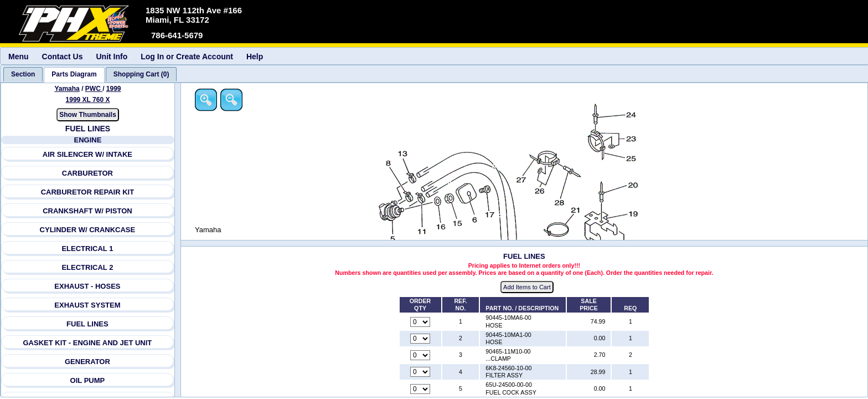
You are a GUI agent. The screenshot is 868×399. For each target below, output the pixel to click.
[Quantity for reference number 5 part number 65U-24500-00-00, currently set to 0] (421, 389)
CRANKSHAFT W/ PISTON (87, 211)
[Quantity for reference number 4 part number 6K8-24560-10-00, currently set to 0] (421, 372)
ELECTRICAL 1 (88, 249)
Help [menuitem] (255, 57)
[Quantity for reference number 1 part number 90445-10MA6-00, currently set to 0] (421, 322)
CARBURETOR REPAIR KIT (88, 192)
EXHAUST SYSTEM (88, 305)
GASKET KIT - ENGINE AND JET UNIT (88, 343)
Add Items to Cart (528, 288)
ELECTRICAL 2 (88, 267)
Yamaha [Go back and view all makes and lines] (67, 89)
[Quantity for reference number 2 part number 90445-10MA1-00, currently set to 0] (421, 339)
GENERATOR (87, 362)
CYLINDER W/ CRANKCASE (88, 230)
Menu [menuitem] (19, 57)
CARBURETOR (87, 173)
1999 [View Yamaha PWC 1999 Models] (114, 89)
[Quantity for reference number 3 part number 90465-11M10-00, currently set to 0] (421, 356)
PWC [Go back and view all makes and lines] (94, 89)
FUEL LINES (87, 324)
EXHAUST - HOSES (88, 286)
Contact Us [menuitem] (63, 57)
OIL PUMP (88, 380)
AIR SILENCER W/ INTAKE (87, 154)
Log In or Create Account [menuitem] (187, 57)
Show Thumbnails (88, 115)
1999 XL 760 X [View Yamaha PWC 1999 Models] (88, 100)
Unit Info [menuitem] (112, 57)
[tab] (23, 74)
